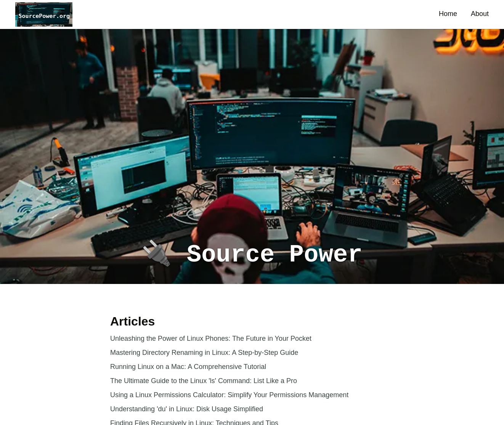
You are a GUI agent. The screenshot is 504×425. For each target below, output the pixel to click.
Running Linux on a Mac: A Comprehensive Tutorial (188, 367)
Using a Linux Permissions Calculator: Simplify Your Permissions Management (229, 395)
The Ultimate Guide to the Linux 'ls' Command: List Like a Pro (204, 381)
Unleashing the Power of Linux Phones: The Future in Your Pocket (211, 338)
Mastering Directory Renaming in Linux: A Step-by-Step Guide (204, 353)
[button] (44, 14)
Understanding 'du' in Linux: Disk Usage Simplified (187, 409)
